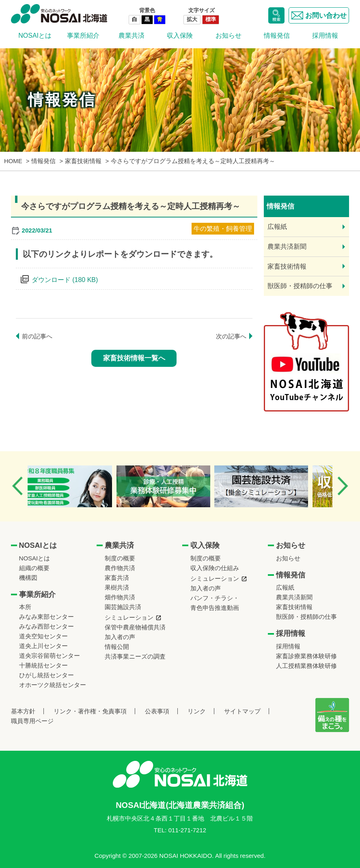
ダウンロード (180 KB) (65, 280)
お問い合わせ (319, 15)
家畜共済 (117, 578)
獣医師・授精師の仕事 (300, 286)
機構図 (28, 578)
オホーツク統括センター (53, 685)
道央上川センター (43, 646)
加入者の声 (120, 637)
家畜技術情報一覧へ (134, 358)
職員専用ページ (32, 721)
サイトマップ (242, 711)
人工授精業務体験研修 (306, 666)
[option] (79, 486)
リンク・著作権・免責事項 (90, 711)
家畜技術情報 (287, 266)
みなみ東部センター (46, 617)
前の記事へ (37, 336)
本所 (25, 607)
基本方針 (23, 711)
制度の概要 (120, 558)
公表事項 (157, 711)
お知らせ (229, 36)
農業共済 (131, 36)
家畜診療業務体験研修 (306, 656)
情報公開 (117, 647)
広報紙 (277, 227)
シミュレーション (129, 617)
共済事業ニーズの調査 (135, 656)
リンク (197, 711)
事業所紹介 (83, 36)
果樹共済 (117, 587)
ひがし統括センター (46, 675)
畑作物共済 (120, 597)
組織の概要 (34, 568)
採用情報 (325, 36)
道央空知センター (43, 636)
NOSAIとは (35, 36)
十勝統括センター (43, 665)
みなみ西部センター (46, 626)
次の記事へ (231, 336)
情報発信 (277, 36)
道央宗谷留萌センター (50, 656)
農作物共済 (120, 568)
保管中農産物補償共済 (135, 627)
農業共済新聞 (287, 247)
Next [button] (343, 486)
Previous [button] (17, 486)
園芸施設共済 (123, 607)
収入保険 (180, 36)
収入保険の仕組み (215, 568)
